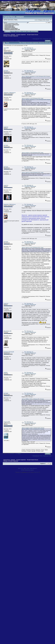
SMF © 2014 (26, 468)
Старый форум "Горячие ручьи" (12, 25)
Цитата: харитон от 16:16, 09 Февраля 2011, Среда (33, 248)
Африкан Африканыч (10, 93)
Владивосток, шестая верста (11, 28)
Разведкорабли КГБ (9, 26)
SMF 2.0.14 (20, 468)
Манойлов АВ (8, 331)
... (15, 41)
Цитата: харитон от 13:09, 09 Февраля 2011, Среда (33, 173)
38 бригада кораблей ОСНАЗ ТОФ (12, 29)
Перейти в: (43, 464)
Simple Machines (33, 468)
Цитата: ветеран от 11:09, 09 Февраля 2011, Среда (33, 98)
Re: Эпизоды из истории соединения (30, 48)
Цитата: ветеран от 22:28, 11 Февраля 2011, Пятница (33, 428)
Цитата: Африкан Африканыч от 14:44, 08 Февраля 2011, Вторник (36, 76)
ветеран (6, 71)
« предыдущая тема (37, 39)
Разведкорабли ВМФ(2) (10, 27)
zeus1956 (6, 48)
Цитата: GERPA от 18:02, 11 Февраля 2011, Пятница (33, 399)
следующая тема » (47, 39)
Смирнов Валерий (9, 352)
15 (16, 41)
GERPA (6, 372)
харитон (6, 127)
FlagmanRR (7, 422)
